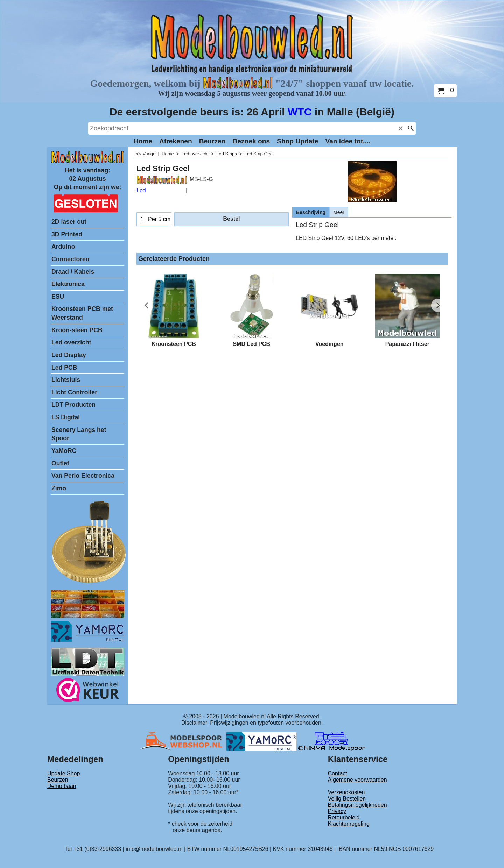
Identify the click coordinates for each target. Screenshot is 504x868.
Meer (339, 212)
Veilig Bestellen (347, 799)
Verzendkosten (346, 792)
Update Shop (64, 773)
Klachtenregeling (349, 824)
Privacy (337, 811)
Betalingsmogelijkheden (358, 805)
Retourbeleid (344, 817)
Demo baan (62, 786)
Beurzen (58, 780)
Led (141, 190)
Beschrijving (311, 212)
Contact (338, 773)
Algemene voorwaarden (358, 780)
